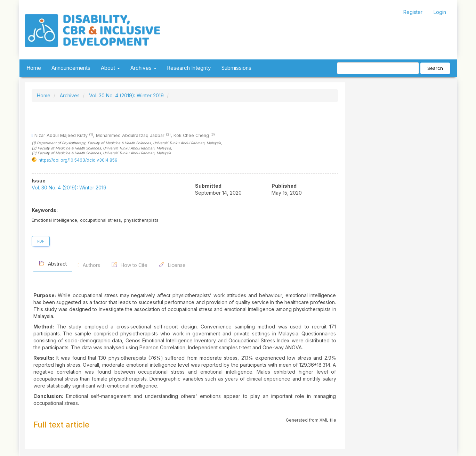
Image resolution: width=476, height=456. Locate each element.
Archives (70, 95)
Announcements (71, 68)
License (172, 265)
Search (435, 68)
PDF (41, 241)
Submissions (236, 68)
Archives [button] (143, 68)
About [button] (110, 68)
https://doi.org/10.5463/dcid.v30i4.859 (78, 160)
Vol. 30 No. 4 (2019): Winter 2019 (126, 95)
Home (34, 68)
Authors (89, 265)
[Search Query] (378, 68)
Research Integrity (189, 68)
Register (413, 12)
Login (440, 12)
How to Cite (129, 265)
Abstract (53, 263)
